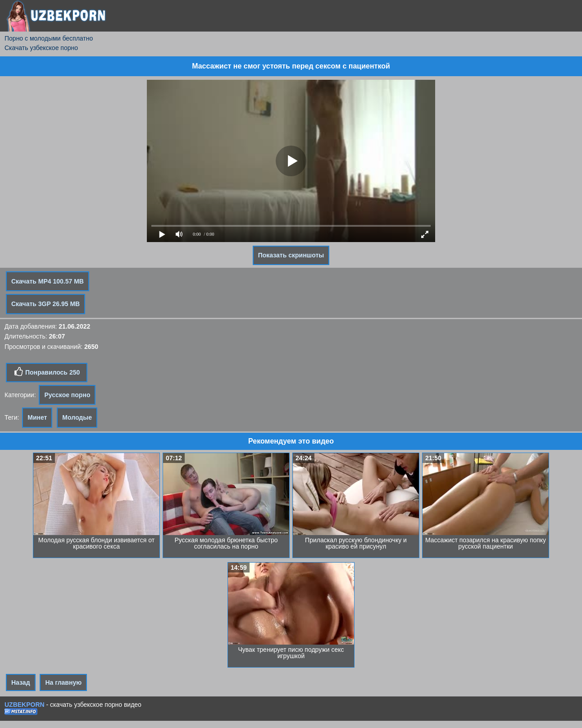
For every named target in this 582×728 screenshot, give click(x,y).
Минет (37, 417)
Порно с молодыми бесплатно (49, 38)
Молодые (77, 417)
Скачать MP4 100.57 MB (48, 281)
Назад (21, 682)
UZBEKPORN (25, 705)
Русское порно (67, 395)
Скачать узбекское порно (41, 48)
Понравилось (47, 372)
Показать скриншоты (291, 255)
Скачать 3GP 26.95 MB (45, 304)
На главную (63, 682)
